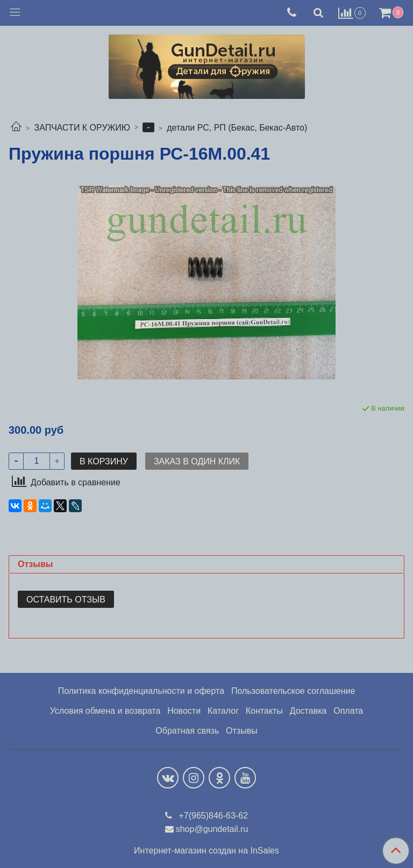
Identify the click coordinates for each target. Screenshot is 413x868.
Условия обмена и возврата (105, 711)
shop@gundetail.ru (212, 829)
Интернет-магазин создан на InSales (206, 851)
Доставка (308, 711)
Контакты (264, 711)
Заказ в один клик (197, 461)
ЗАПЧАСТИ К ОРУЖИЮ (82, 128)
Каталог (223, 711)
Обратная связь (187, 731)
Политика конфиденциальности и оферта (141, 691)
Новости (184, 711)
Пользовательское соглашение (293, 691)
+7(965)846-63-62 (212, 816)
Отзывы (242, 731)
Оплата (348, 711)
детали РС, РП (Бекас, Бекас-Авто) (237, 128)
